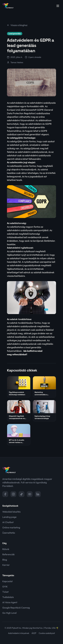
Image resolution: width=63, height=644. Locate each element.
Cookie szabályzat (47, 633)
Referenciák (9, 554)
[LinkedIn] (38, 494)
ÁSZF (34, 633)
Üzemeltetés (9, 533)
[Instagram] (13, 494)
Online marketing (11, 527)
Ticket (5, 592)
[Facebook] (5, 494)
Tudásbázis (8, 597)
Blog (5, 560)
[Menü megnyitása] (58, 6)
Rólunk (6, 549)
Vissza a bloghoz (17, 25)
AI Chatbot (8, 522)
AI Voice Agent (10, 602)
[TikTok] (22, 494)
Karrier (6, 565)
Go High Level (9, 613)
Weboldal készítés (11, 512)
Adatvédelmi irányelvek (19, 633)
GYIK (5, 587)
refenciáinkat (19, 354)
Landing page (9, 517)
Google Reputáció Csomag (16, 608)
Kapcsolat (7, 581)
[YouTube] (30, 494)
